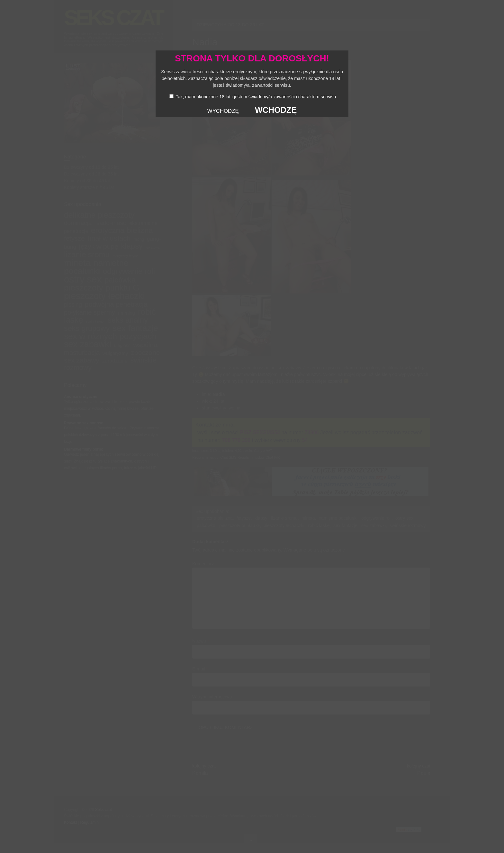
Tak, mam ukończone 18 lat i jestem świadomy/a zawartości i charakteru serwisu (256, 97)
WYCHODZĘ (223, 111)
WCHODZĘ (276, 110)
